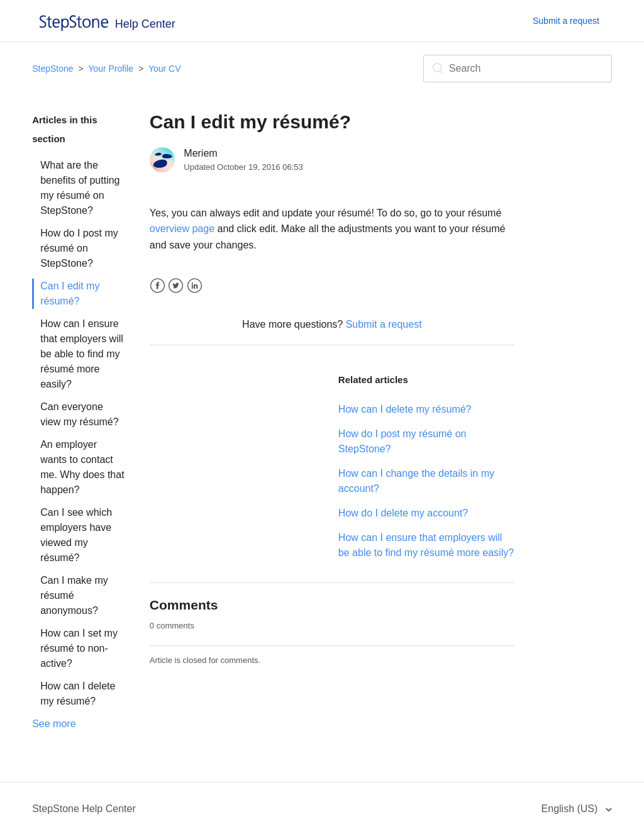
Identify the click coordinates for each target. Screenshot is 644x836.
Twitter (176, 286)
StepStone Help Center (84, 809)
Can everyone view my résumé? (79, 414)
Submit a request (566, 21)
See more (54, 724)
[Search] (518, 69)
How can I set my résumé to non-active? (79, 648)
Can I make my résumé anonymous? (74, 595)
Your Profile (111, 69)
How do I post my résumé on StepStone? (79, 248)
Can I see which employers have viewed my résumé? (76, 535)
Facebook (158, 286)
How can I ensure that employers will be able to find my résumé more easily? (82, 354)
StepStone (53, 69)
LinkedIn (195, 286)
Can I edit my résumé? (70, 293)
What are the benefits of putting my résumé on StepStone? (80, 188)
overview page (182, 229)
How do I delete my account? (403, 513)
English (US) (571, 809)
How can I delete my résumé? (78, 694)
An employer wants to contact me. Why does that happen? (82, 467)
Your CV (165, 69)
